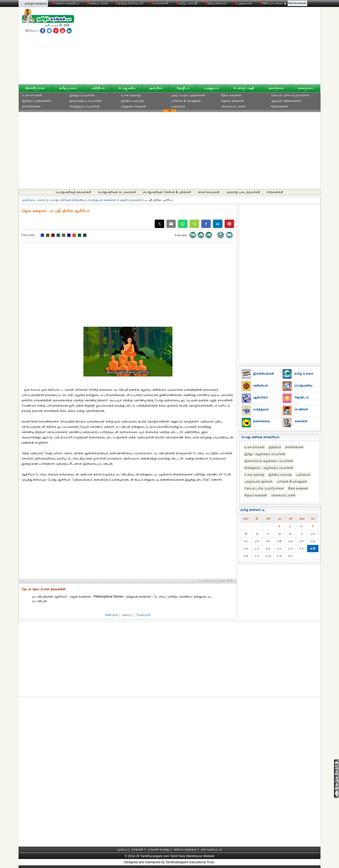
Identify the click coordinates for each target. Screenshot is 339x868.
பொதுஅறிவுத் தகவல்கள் (73, 192)
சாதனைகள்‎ (275, 192)
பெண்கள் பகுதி (244, 88)
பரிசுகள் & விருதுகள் (186, 101)
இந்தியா (275, 447)
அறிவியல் (98, 88)
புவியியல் (178, 106)
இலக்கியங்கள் (35, 88)
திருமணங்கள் (216, 3)
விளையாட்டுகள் (233, 106)
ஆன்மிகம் (156, 88)
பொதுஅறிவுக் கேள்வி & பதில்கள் (167, 192)
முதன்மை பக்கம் (34, 200)
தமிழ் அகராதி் (187, 3)
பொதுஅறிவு (127, 88)
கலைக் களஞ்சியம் (66, 3)
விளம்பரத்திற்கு (185, 849)
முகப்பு (127, 615)
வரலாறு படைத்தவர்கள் (243, 192)
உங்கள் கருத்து (159, 849)
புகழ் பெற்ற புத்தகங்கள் (188, 95)
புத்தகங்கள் (243, 3)
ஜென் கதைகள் (130, 200)
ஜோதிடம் (183, 88)
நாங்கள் (137, 849)
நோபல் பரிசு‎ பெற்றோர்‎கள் (264, 488)
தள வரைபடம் (211, 849)
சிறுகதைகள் (280, 106)
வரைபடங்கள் (97, 3)
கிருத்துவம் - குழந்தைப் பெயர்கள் (269, 468)
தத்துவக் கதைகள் (133, 106)
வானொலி (160, 3)
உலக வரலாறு (131, 95)
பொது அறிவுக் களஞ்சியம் (69, 200)
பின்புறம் (111, 615)
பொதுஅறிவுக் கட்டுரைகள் (117, 192)
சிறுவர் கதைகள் (232, 101)
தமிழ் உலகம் (68, 88)
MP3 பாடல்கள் (271, 3)
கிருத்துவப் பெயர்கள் (85, 106)
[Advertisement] (220, 47)
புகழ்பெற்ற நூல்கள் (258, 481)
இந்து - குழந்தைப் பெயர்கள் (265, 454)
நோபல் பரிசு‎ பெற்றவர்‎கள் (290, 95)
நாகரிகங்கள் (31, 106)
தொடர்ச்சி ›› (227, 580)
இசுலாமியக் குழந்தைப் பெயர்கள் (269, 461)
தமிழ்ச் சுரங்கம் (36, 3)
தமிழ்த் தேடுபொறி (129, 3)
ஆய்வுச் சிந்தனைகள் (286, 101)
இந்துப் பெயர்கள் (82, 95)
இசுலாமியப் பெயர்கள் (86, 101)
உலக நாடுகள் (32, 95)
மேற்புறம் (144, 615)
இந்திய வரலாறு (132, 101)
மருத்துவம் (211, 88)
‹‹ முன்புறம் (207, 580)
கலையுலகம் (305, 88)
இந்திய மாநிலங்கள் (37, 101)
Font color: (28, 235)
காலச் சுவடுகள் (209, 192)
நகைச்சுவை (276, 88)
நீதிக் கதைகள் (231, 95)
